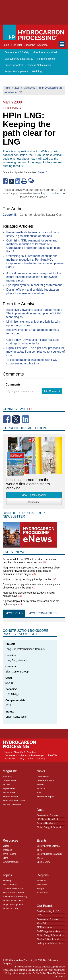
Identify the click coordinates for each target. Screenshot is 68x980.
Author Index (9, 793)
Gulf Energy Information (48, 931)
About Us (18, 752)
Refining (37, 71)
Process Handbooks (47, 823)
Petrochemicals (46, 59)
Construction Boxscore (48, 815)
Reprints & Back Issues (14, 801)
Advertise (42, 45)
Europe (40, 889)
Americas (41, 881)
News (41, 771)
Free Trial (16, 45)
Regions (43, 875)
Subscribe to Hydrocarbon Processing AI (25, 755)
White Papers (9, 854)
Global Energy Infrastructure (50, 827)
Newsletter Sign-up (46, 797)
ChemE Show (43, 862)
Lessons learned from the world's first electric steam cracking (28, 484)
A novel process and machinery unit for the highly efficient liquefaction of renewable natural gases (34, 277)
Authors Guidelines (12, 805)
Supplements (9, 789)
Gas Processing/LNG (45, 52)
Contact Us (11, 759)
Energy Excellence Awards (50, 854)
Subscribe (29, 45)
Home (7, 88)
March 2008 (29, 88)
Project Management (16, 71)
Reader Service (10, 797)
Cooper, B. (43, 172)
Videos (6, 846)
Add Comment (52, 391)
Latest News (43, 777)
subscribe (58, 193)
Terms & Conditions (28, 970)
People (40, 785)
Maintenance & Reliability (19, 59)
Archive (6, 785)
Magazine (10, 771)
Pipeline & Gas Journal (48, 939)
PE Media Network (46, 927)
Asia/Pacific (42, 885)
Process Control (14, 65)
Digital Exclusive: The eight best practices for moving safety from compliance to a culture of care (36, 352)
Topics (7, 875)
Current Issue (9, 781)
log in (45, 193)
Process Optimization (39, 65)
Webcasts (7, 850)
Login (6, 45)
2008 (17, 88)
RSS (39, 793)
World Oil (41, 923)
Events (42, 841)
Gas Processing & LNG (48, 911)
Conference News (45, 781)
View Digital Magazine (34, 495)
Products (41, 789)
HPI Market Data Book (48, 819)
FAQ (22, 759)
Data (40, 810)
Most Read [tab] (14, 613)
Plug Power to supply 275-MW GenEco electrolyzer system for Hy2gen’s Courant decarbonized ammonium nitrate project (32, 571)
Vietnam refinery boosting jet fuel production (27, 579)
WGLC (40, 858)
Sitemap (41, 759)
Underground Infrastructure (50, 943)
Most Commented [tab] (43, 613)
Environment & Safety (17, 52)
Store (31, 759)
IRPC (39, 850)
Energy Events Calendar (49, 846)
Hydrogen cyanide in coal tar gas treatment (34, 285)
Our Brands (45, 906)
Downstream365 (11, 862)
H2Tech (41, 915)
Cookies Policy (46, 970)
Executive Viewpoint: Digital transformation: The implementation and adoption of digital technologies (34, 313)
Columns (12, 108)
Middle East (43, 893)
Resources (11, 841)
